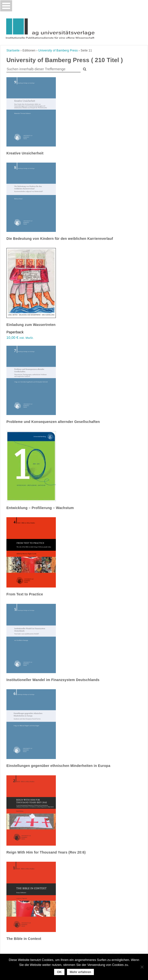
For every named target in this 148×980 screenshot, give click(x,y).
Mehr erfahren (80, 972)
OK (59, 972)
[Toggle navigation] (6, 6)
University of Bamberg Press (58, 50)
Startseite (13, 50)
